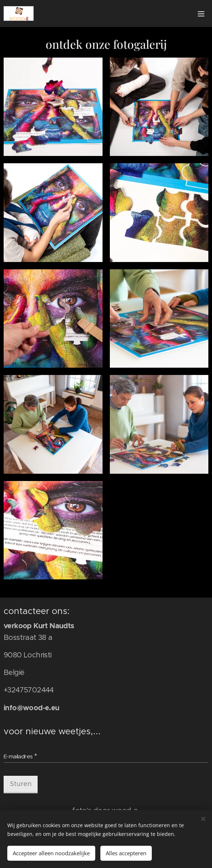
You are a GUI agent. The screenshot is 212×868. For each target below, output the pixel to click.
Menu (201, 14)
